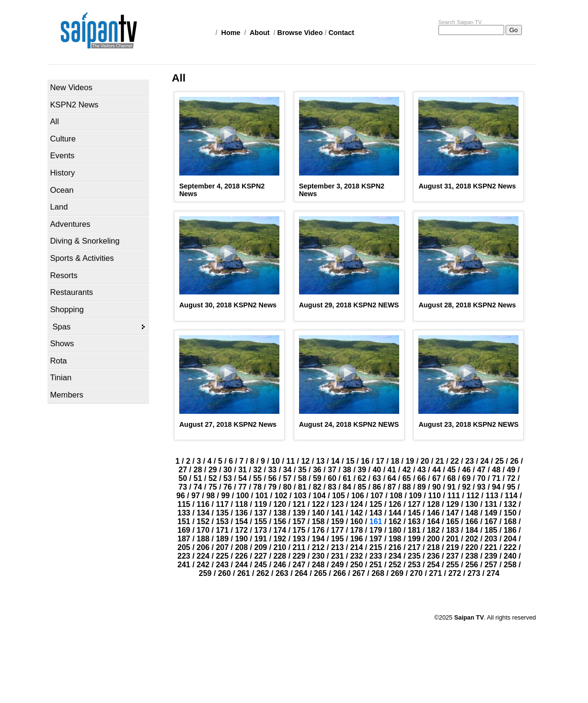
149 (491, 513)
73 (183, 487)
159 (338, 521)
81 (302, 487)
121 (299, 504)
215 (376, 547)
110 (434, 496)
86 (377, 487)
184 (472, 530)
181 (414, 530)
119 (260, 504)
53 (228, 478)
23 (470, 461)
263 (282, 573)
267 (359, 573)
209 (260, 547)
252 (395, 565)
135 (222, 513)
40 (377, 470)
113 (492, 496)
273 (474, 573)
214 (357, 547)
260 (225, 573)
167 (491, 521)
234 (395, 556)
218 (433, 547)
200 (433, 539)
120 (280, 504)
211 (299, 547)
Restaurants (72, 292)
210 (280, 547)
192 (280, 539)
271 (435, 573)
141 (338, 513)
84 (347, 487)
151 (184, 521)
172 (241, 530)
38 (347, 470)
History (63, 173)
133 (184, 513)
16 (365, 461)
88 (407, 487)
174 (280, 530)
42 (407, 470)
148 (472, 513)
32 (257, 470)
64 (392, 478)
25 (499, 461)
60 (332, 478)
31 (242, 470)
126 (395, 504)
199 (414, 539)
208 (241, 547)
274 (493, 573)
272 (455, 573)
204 (510, 539)
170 (203, 530)
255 (453, 565)
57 (288, 478)
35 (302, 470)
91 (451, 487)
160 (357, 521)
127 (414, 504)
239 (491, 556)
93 (481, 487)
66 (422, 478)
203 (491, 539)
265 (320, 573)
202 (472, 539)
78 (257, 487)
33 (272, 470)
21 (440, 461)
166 (472, 521)
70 (481, 478)
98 (210, 496)
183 (453, 530)
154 (241, 521)
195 (338, 539)
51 (198, 478)
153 (222, 521)
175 (299, 530)
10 (276, 461)
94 (496, 487)
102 (281, 496)
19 (410, 461)
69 (466, 478)
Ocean (62, 190)
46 (466, 470)
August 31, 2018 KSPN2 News (467, 186)
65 (407, 478)
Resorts (64, 275)
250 (357, 565)
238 (472, 556)
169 (184, 530)
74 (198, 487)
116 (203, 504)
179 (376, 530)
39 (362, 470)
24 (484, 461)
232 (357, 556)
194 (318, 539)
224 (203, 556)
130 (472, 504)
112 (473, 496)
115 (184, 504)
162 (395, 521)
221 (491, 547)
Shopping (67, 310)
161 (376, 521)
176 (318, 530)
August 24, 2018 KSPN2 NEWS (349, 424)
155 (260, 521)
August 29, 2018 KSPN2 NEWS (349, 305)
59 (317, 478)
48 (496, 470)
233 (376, 556)
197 (376, 539)
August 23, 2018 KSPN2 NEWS (468, 424)
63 (377, 478)
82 (317, 487)
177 (338, 530)
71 (496, 478)
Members (67, 395)
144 (395, 513)
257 (491, 565)
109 (415, 496)
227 (260, 556)
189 (222, 539)
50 (183, 478)
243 (222, 565)
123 (338, 504)
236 (433, 556)
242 (203, 565)
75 (213, 487)
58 (302, 478)
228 (280, 556)
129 (453, 504)
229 (299, 556)
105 (339, 496)
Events (63, 156)
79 (272, 487)
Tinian (61, 378)
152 (203, 521)
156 (280, 521)
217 (414, 547)
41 (392, 470)
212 (318, 547)
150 (510, 513)
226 (241, 556)
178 (357, 530)
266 (340, 573)
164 (433, 521)
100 (243, 496)
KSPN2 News (75, 105)
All (55, 122)
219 (453, 547)
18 (395, 461)
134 (203, 513)
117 (222, 504)
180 (395, 530)
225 (222, 556)
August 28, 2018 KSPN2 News (467, 305)
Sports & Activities (82, 258)
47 (481, 470)
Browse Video (300, 33)
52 (213, 478)
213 (338, 547)
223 (184, 556)
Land (59, 207)
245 (260, 565)
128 (433, 504)
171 (222, 530)
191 (260, 539)
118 (241, 504)
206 (203, 547)
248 (318, 565)
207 (222, 547)
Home (231, 33)
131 (491, 504)
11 (290, 461)
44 (437, 470)
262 (263, 573)
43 (422, 470)
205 (184, 547)
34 (288, 470)
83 (332, 487)
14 (335, 461)
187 (184, 539)
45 (451, 470)
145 (414, 513)
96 (181, 496)
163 (414, 521)
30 (228, 470)
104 (319, 496)
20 (425, 461)
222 (510, 547)
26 (514, 461)
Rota (59, 361)
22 (455, 461)
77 (242, 487)
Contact (341, 33)
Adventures (70, 224)
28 (198, 470)
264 (301, 573)
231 (338, 556)
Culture (63, 139)
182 (433, 530)
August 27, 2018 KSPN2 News (228, 424)
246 (280, 565)
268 (378, 573)
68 (451, 478)
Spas (62, 327)
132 (510, 504)
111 (454, 496)
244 (241, 565)
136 (241, 513)
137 (260, 513)
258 (510, 565)
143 (376, 513)
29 (213, 470)
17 (380, 461)
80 (288, 487)
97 (196, 496)
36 (317, 470)
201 (453, 539)
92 (466, 487)
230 (318, 556)
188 (203, 539)
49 (511, 470)
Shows (62, 344)
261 (244, 573)
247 (299, 565)
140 (318, 513)
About (260, 33)
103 (300, 496)
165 (453, 521)
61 (347, 478)
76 (228, 487)
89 (422, 487)
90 (437, 487)
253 (414, 565)
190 (241, 539)
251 (376, 565)
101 (262, 496)
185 (491, 530)
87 (392, 487)
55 (257, 478)
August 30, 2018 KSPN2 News (228, 305)
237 (453, 556)
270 (416, 573)
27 (183, 470)
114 (511, 496)
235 (414, 556)
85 (362, 487)
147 (453, 513)
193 (299, 539)
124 (357, 504)
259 (205, 573)
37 (332, 470)
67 (437, 478)
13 (321, 461)
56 (272, 478)
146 (433, 513)
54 (242, 478)
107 (377, 496)
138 (280, 513)
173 (260, 530)
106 (358, 496)
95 (511, 487)
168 (510, 521)
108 (396, 496)
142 (357, 513)
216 (395, 547)
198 (395, 539)
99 (226, 496)
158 (318, 521)
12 (305, 461)
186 (510, 530)
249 (338, 565)
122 (318, 504)
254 (433, 565)
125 (376, 504)
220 (472, 547)
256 (472, 565)
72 (511, 478)
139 (299, 513)
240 (510, 556)
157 (299, 521)
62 (362, 478)
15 (350, 461)
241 (184, 565)
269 (397, 573)
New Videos (71, 88)
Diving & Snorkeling (85, 241)
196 (357, 539)
